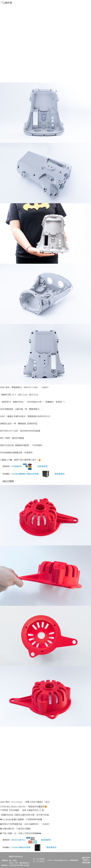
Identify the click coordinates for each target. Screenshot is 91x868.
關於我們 (86, 858)
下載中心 (86, 860)
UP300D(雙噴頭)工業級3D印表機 (32, 474)
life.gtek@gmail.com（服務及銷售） (66, 860)
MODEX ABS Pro (25, 840)
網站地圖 (86, 862)
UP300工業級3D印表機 (28, 848)
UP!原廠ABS (24, 466)
